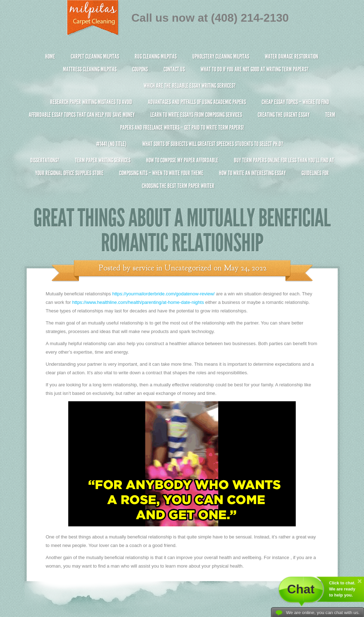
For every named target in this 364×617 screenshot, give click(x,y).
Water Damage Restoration (291, 57)
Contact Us (174, 69)
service (143, 268)
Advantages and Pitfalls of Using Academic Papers (197, 102)
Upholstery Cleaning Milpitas (221, 57)
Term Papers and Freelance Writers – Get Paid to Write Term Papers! (182, 124)
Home (50, 57)
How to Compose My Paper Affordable (182, 160)
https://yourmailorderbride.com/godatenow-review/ (164, 294)
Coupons (140, 69)
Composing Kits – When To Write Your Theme (161, 173)
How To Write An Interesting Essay (252, 173)
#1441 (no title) (111, 144)
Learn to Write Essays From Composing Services (196, 115)
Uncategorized (188, 268)
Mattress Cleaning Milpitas (90, 69)
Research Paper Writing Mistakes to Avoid (91, 102)
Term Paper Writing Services (103, 160)
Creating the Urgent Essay (284, 115)
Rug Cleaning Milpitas (156, 57)
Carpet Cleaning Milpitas (95, 57)
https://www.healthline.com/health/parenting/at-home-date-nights (138, 302)
